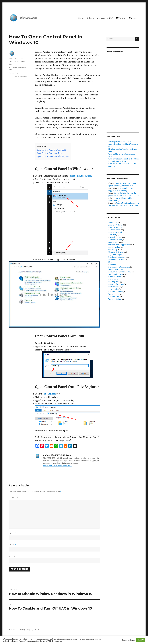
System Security (114, 279)
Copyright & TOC (105, 18)
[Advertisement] (123, 91)
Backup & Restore (115, 227)
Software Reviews (115, 277)
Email (12, 545)
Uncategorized (114, 282)
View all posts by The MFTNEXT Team (57, 466)
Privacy (91, 18)
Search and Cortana (116, 274)
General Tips (14, 73)
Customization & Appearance (119, 245)
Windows (114, 265)
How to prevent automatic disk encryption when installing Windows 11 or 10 (123, 144)
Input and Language (116, 255)
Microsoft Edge (116, 240)
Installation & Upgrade (117, 257)
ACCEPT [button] (141, 640)
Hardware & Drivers (116, 252)
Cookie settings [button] (128, 640)
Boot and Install (114, 230)
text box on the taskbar (81, 176)
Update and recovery (116, 284)
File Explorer (50, 394)
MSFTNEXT (13, 630)
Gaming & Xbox (114, 247)
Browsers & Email (115, 232)
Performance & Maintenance (119, 267)
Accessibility (113, 222)
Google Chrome (116, 237)
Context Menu (114, 242)
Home (81, 18)
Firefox (113, 235)
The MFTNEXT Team (17, 58)
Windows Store (114, 297)
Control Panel (14, 76)
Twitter (122, 18)
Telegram (135, 18)
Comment (14, 498)
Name (12, 533)
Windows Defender (116, 292)
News (110, 262)
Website (13, 556)
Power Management (116, 269)
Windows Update (115, 299)
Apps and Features (115, 225)
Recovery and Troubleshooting (120, 272)
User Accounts (114, 287)
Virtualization (114, 289)
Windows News (114, 294)
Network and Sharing (116, 260)
